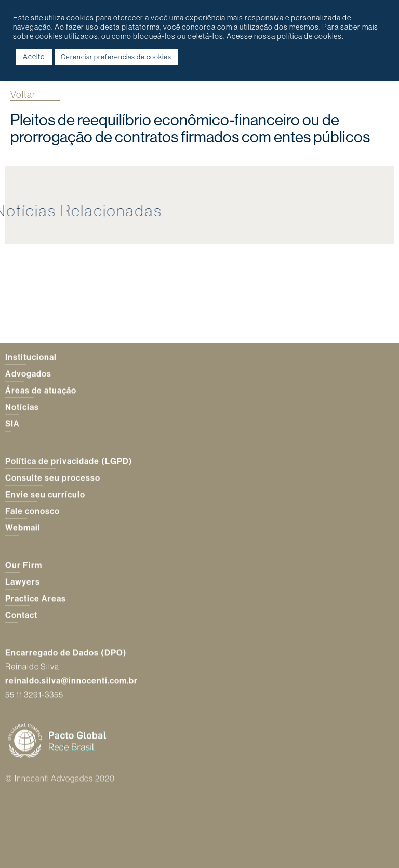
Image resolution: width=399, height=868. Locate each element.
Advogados (28, 374)
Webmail (23, 528)
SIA (12, 424)
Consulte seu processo (53, 478)
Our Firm (24, 565)
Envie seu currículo (45, 495)
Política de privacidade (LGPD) (69, 461)
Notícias (22, 407)
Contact (21, 615)
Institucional (31, 357)
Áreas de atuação (41, 391)
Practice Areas (36, 599)
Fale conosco (32, 511)
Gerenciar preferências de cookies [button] (116, 57)
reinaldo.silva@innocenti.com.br (71, 681)
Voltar (23, 94)
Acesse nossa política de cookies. (285, 36)
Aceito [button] (34, 57)
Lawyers (23, 582)
